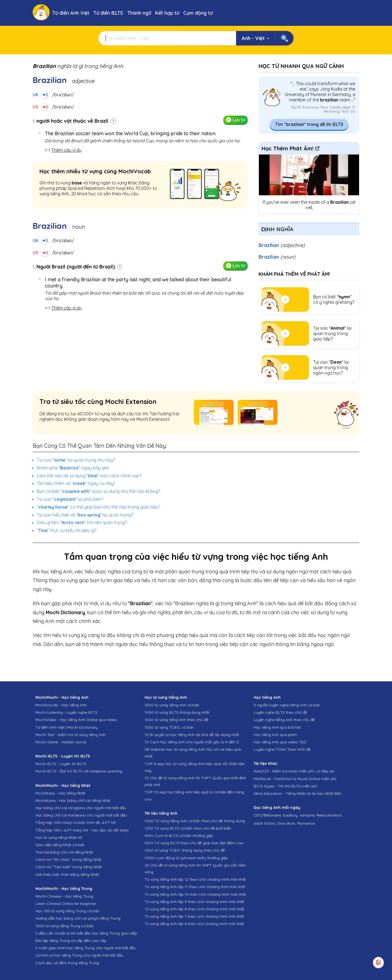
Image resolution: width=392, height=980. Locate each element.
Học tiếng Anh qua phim (275, 735)
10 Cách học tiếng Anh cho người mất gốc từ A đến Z (192, 742)
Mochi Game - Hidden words (61, 742)
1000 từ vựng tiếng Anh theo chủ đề (176, 720)
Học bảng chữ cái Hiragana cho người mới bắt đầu (81, 808)
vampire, (307, 815)
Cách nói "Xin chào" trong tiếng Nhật (68, 860)
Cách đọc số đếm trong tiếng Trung (67, 963)
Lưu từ (235, 120)
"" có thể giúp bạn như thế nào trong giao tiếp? (98, 507)
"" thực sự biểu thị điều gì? (67, 530)
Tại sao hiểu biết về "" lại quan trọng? (85, 515)
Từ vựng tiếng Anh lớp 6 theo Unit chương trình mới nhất (194, 924)
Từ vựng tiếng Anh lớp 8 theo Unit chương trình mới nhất (194, 909)
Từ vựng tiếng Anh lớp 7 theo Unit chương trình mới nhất (194, 916)
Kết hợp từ (167, 13)
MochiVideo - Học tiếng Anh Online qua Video (76, 720)
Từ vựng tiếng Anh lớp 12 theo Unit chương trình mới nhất (195, 879)
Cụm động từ (198, 13)
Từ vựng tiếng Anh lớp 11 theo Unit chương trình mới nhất (195, 887)
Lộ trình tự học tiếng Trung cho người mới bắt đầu (79, 955)
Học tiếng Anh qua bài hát (277, 727)
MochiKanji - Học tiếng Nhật (60, 793)
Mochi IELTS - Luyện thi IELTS (61, 764)
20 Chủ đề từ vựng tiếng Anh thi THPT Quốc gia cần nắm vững (195, 869)
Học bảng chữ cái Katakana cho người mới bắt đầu (81, 815)
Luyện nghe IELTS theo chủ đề (280, 712)
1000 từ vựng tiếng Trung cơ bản (65, 926)
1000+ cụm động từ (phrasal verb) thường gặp (186, 858)
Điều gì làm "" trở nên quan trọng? (82, 523)
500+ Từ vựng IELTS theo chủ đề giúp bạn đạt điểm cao (194, 843)
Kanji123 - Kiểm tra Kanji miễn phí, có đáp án (294, 771)
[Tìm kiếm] (167, 38)
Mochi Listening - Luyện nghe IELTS (66, 712)
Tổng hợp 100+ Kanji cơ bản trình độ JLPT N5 (76, 823)
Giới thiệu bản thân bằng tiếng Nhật (67, 874)
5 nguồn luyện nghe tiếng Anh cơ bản (287, 705)
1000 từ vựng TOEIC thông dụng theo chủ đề (185, 850)
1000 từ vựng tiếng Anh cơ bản (172, 705)
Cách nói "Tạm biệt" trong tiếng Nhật (69, 867)
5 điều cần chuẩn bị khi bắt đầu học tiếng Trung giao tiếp (86, 933)
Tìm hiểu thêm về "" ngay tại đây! (76, 483)
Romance (306, 823)
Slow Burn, (287, 823)
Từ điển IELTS (108, 13)
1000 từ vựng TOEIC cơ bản (169, 727)
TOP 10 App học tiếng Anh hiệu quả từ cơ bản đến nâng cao (194, 795)
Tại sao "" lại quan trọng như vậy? (76, 460)
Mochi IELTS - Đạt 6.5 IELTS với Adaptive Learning (79, 771)
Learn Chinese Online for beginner (66, 904)
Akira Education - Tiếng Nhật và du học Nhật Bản (298, 793)
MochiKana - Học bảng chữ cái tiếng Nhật (73, 800)
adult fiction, (265, 823)
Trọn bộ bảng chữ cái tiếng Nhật (64, 852)
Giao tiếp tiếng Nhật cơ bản (60, 845)
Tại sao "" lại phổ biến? (70, 499)
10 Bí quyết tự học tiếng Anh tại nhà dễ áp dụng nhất (192, 735)
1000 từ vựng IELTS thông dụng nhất (177, 712)
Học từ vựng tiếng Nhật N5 (59, 837)
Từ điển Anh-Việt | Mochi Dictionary (67, 727)
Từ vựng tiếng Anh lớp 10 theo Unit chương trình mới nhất (195, 894)
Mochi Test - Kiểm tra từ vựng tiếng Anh (71, 735)
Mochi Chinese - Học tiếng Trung (64, 896)
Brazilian (282, 245)
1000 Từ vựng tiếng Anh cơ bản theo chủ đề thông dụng (195, 821)
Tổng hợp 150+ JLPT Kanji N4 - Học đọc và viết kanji (82, 830)
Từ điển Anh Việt (71, 13)
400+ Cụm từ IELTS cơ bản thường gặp (179, 836)
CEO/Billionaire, (268, 815)
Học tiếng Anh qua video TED (280, 742)
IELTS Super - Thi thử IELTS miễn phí (285, 786)
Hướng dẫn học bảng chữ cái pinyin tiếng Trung (78, 918)
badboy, (291, 815)
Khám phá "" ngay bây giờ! (73, 468)
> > (63, 150)
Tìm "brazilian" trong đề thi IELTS (309, 124)
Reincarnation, (330, 815)
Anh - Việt (255, 38)
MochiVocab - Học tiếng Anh (61, 705)
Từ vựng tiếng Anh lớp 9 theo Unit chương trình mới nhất (194, 902)
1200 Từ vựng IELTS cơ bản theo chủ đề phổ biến (188, 828)
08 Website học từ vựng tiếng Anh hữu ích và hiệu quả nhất (193, 753)
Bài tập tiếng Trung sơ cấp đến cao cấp (71, 941)
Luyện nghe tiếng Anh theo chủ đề (284, 720)
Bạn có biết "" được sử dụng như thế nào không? (98, 491)
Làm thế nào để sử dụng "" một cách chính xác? (89, 476)
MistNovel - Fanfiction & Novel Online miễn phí (295, 779)
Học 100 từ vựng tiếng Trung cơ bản (67, 911)
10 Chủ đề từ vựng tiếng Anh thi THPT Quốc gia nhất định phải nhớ (195, 781)
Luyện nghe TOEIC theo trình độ (282, 749)
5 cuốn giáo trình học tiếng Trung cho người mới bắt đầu (86, 948)
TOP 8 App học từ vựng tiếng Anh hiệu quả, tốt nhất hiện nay (195, 767)
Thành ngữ (139, 13)
